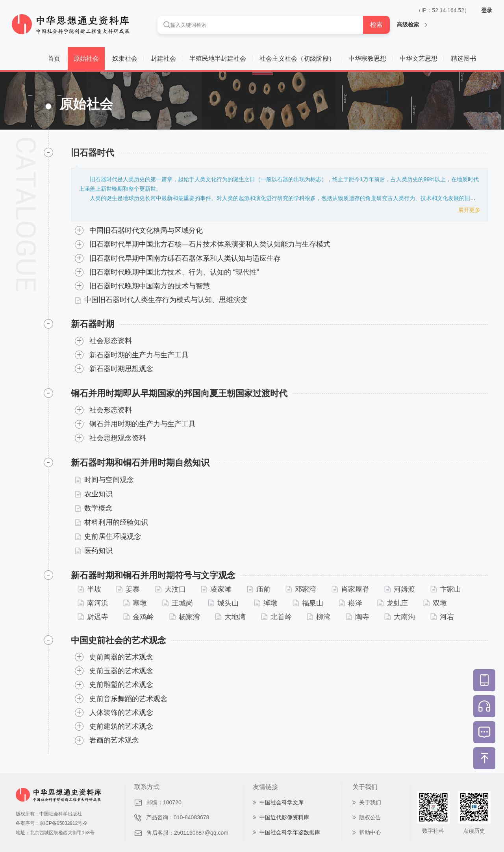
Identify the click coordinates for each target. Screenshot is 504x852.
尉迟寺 (93, 617)
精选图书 (463, 58)
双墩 (435, 603)
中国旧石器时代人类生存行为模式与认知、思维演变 (161, 300)
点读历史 (474, 831)
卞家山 (446, 589)
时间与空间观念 (104, 480)
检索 (376, 25)
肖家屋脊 (350, 589)
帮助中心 (370, 832)
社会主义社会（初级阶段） (297, 58)
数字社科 (433, 831)
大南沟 (400, 617)
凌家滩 (216, 589)
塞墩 (135, 603)
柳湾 (319, 617)
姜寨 (128, 589)
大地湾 (230, 617)
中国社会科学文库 (282, 802)
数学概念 (94, 508)
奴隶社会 (125, 58)
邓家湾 (301, 589)
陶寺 (358, 617)
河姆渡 (400, 589)
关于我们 (370, 802)
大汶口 (170, 589)
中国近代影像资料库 (284, 817)
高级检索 (412, 24)
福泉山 (308, 603)
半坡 (89, 589)
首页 (54, 58)
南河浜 (93, 603)
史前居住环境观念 (108, 536)
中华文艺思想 (419, 58)
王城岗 (178, 603)
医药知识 (94, 551)
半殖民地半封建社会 (218, 58)
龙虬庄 (393, 603)
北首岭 (276, 617)
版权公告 (370, 817)
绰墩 (266, 603)
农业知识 (94, 494)
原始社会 (86, 58)
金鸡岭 (139, 617)
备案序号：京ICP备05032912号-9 (51, 823)
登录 (487, 10)
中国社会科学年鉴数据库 (290, 832)
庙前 (259, 589)
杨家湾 (185, 617)
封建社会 (163, 58)
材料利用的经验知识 (111, 522)
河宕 (442, 617)
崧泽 (350, 603)
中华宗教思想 (367, 58)
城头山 (223, 603)
